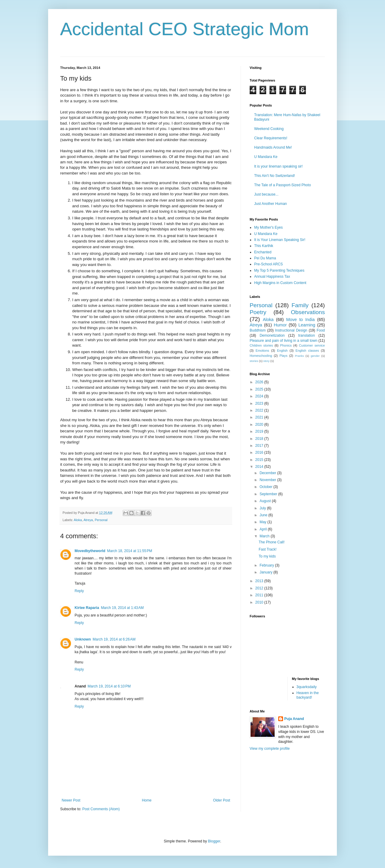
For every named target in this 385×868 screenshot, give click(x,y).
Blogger (214, 841)
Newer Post (71, 800)
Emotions (262, 351)
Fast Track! (268, 549)
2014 (260, 467)
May (263, 522)
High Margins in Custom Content (280, 283)
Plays (283, 356)
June (264, 515)
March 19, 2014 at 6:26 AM (114, 639)
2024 (260, 396)
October (266, 487)
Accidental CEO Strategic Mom (185, 29)
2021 (260, 417)
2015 (260, 460)
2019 (260, 431)
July (263, 508)
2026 (260, 382)
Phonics (286, 345)
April (264, 529)
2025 (260, 389)
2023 (260, 403)
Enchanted (263, 252)
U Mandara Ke (266, 157)
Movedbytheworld (90, 551)
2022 (260, 410)
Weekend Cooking (269, 129)
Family (300, 305)
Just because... (266, 194)
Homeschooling (261, 356)
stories (254, 361)
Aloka (78, 520)
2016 (260, 453)
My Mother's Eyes (268, 227)
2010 (260, 602)
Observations (308, 312)
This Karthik (264, 246)
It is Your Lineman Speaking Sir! (280, 240)
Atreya (88, 520)
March (265, 536)
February (267, 565)
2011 (260, 595)
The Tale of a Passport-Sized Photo (283, 185)
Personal (101, 520)
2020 (260, 425)
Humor (280, 325)
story (266, 361)
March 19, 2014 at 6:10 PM (109, 686)
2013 (260, 581)
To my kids (267, 556)
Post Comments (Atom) (101, 809)
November (268, 480)
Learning (307, 325)
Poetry (258, 312)
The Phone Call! (272, 542)
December (268, 473)
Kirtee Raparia (87, 608)
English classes (307, 351)
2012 (260, 588)
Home (147, 800)
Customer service (312, 345)
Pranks (299, 356)
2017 (260, 446)
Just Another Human (271, 204)
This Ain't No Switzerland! (275, 176)
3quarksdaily (307, 687)
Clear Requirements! (271, 138)
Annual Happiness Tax (272, 276)
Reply (79, 591)
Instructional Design (291, 330)
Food (321, 330)
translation (306, 335)
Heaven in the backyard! (308, 695)
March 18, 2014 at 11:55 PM (130, 551)
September (269, 494)
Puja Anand (294, 719)
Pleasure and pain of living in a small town (283, 341)
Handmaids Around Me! (273, 147)
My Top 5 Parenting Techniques (279, 270)
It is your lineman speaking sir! (278, 166)
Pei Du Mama (265, 258)
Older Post (222, 800)
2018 (260, 439)
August (266, 501)
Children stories (261, 345)
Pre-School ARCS (268, 264)
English (282, 351)
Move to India (301, 320)
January (266, 572)
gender (315, 356)
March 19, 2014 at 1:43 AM (122, 608)
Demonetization (272, 335)
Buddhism (258, 330)
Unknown (83, 639)
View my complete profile (270, 749)
